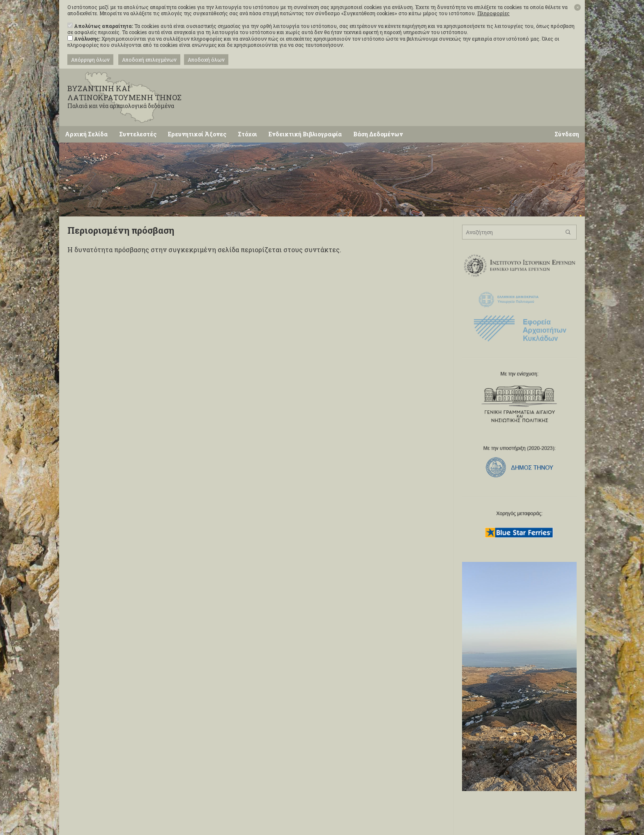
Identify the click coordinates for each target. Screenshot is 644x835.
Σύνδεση (567, 134)
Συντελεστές (138, 134)
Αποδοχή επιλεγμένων (149, 60)
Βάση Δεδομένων (378, 134)
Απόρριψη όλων (90, 60)
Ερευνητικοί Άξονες (197, 134)
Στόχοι (247, 134)
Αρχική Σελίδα (86, 134)
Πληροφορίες (493, 13)
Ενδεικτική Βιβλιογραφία (305, 134)
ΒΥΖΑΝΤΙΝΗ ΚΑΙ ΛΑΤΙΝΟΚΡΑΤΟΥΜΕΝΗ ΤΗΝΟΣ (133, 97)
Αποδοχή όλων (206, 60)
